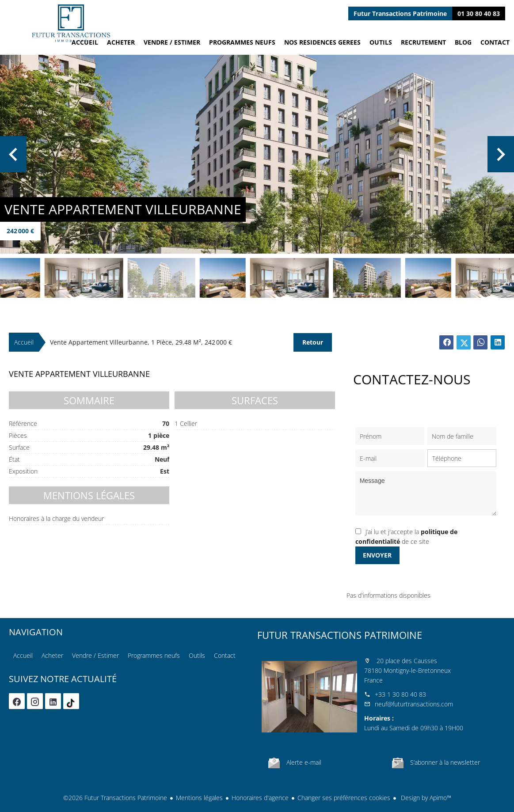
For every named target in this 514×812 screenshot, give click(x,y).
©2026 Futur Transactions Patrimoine (115, 798)
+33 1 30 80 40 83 (400, 694)
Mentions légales (199, 798)
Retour (313, 342)
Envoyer (377, 555)
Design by (425, 798)
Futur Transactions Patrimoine (340, 635)
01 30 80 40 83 (479, 13)
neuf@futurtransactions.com (414, 704)
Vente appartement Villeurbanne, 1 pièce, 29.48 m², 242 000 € (141, 342)
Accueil (71, 23)
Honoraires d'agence (260, 798)
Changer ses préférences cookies (344, 798)
